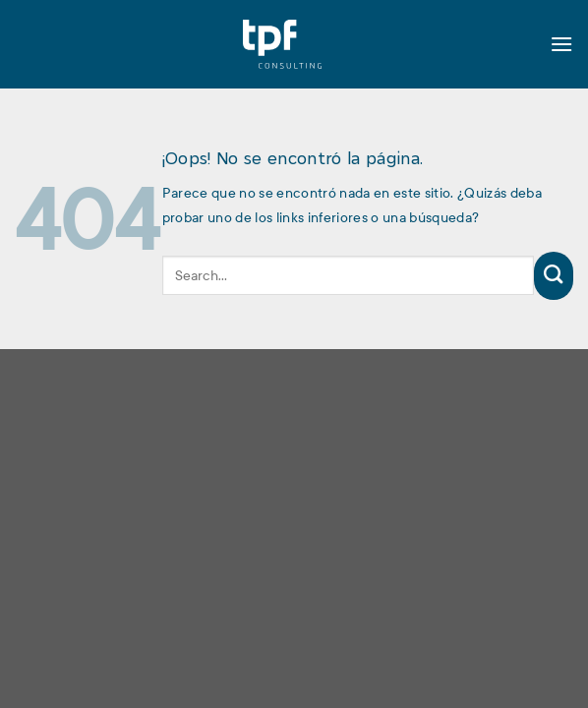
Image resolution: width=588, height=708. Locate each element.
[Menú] (561, 44)
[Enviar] (554, 276)
